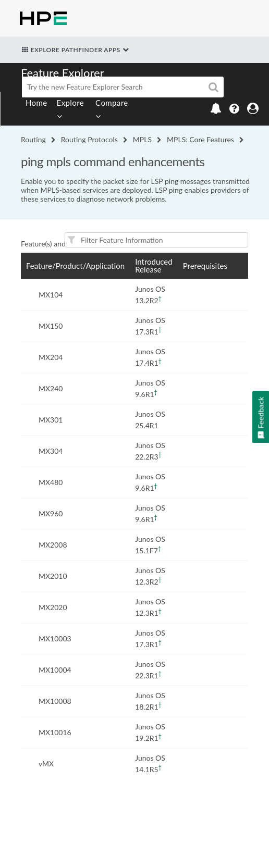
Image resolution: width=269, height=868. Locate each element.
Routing (33, 139)
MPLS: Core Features (200, 139)
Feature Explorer (63, 73)
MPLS (142, 139)
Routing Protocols (89, 139)
